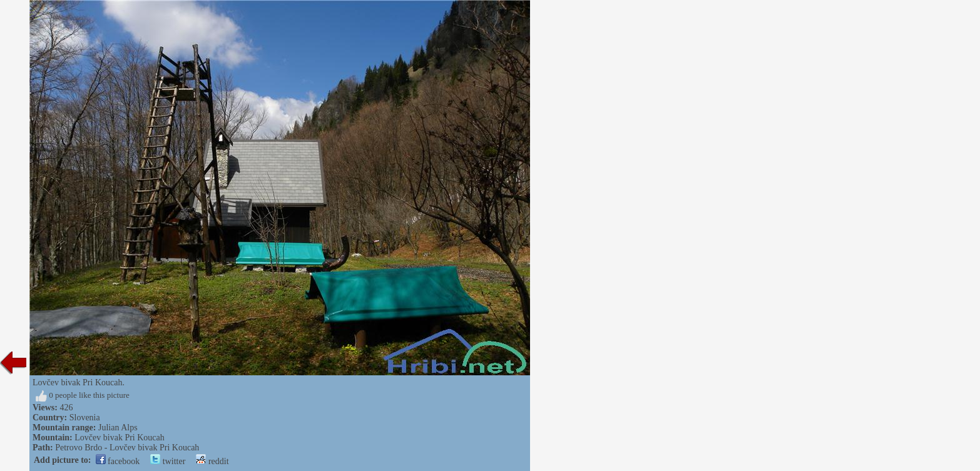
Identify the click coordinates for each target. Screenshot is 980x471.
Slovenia (85, 418)
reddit (212, 461)
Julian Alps (118, 428)
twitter (168, 461)
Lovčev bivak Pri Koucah (119, 438)
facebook (118, 461)
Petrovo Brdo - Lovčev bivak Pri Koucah (127, 448)
